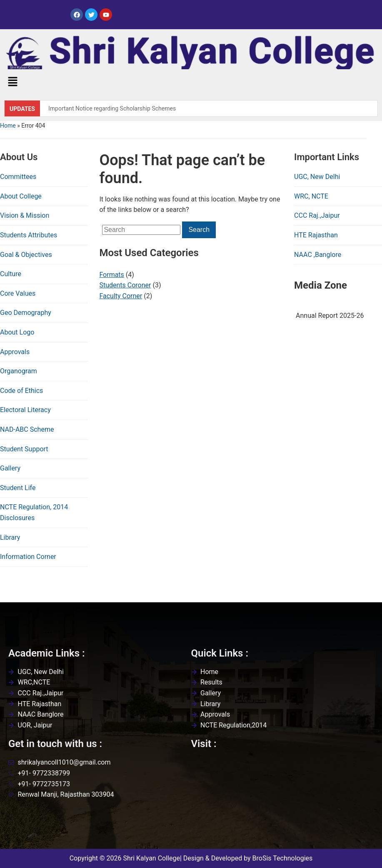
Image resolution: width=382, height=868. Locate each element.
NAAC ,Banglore (318, 255)
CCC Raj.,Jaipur (317, 215)
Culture (11, 274)
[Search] (141, 230)
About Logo (17, 332)
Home (8, 126)
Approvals (15, 352)
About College (21, 196)
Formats (111, 275)
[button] (12, 83)
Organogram (19, 371)
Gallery (10, 468)
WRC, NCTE (311, 196)
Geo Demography (26, 313)
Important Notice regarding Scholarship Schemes (112, 108)
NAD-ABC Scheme (27, 429)
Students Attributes (29, 235)
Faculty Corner (121, 296)
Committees (18, 177)
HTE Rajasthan (316, 235)
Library (10, 537)
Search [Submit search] (199, 230)
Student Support (24, 449)
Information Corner (28, 557)
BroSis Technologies (283, 858)
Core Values (18, 293)
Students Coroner (125, 285)
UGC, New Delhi (317, 177)
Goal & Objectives (26, 255)
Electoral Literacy (25, 410)
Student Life (18, 488)
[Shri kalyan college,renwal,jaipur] (283, 799)
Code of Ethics (21, 391)
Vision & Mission (25, 215)
